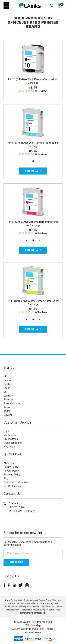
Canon (7, 380)
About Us (9, 463)
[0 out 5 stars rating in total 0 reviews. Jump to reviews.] (33, 91)
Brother (8, 384)
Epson (7, 388)
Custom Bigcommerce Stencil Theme (32, 629)
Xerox (7, 407)
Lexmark (8, 396)
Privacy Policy (11, 471)
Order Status (11, 439)
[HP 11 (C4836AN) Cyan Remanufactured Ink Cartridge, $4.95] (33, 122)
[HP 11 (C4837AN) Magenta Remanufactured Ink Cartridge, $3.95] (33, 201)
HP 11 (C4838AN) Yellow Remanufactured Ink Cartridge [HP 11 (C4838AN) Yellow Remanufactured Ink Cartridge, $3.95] (33, 303)
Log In (7, 431)
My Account (10, 435)
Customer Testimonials (16, 482)
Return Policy (11, 467)
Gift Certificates (12, 486)
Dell (6, 392)
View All (8, 415)
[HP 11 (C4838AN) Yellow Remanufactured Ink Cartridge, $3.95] (33, 281)
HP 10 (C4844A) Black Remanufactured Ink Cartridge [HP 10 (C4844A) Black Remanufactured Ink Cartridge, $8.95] (33, 81)
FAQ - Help (9, 447)
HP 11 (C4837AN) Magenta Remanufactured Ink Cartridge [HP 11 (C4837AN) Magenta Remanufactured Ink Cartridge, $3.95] (33, 224)
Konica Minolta (12, 403)
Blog (6, 478)
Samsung (9, 399)
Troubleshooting (13, 443)
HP (5, 376)
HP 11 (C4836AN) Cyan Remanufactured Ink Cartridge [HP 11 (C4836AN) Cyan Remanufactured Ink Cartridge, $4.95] (33, 144)
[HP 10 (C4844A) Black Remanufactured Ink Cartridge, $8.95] (33, 59)
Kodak (7, 411)
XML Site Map (33, 625)
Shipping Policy (12, 475)
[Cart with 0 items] (60, 5)
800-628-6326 (17, 507)
